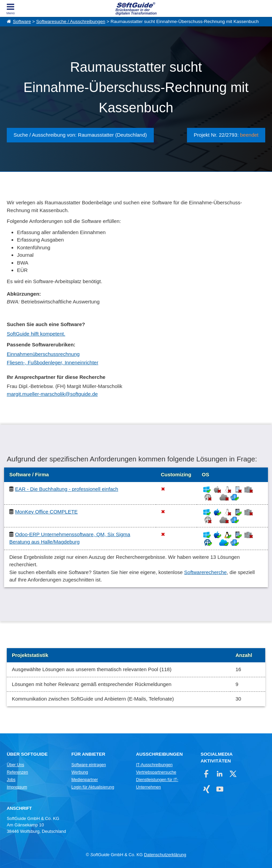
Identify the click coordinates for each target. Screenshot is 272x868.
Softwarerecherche (206, 572)
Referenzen (17, 772)
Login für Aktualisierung (93, 787)
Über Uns (15, 765)
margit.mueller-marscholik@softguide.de (52, 394)
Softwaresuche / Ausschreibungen (71, 21)
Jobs (11, 780)
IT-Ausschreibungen (154, 765)
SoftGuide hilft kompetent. (36, 334)
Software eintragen (89, 765)
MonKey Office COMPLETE (47, 512)
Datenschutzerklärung (165, 855)
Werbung (80, 772)
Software (22, 21)
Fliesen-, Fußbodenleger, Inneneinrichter (53, 362)
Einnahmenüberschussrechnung (43, 354)
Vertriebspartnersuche (156, 772)
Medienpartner (85, 780)
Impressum (17, 787)
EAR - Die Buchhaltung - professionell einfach (67, 489)
